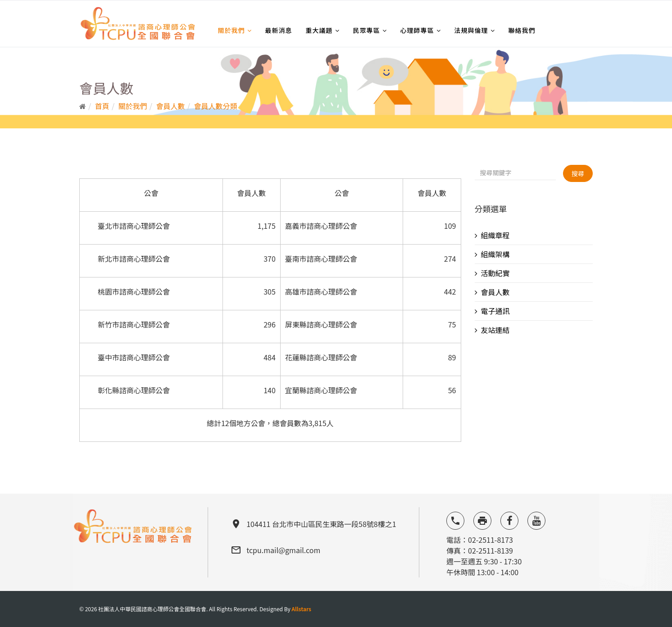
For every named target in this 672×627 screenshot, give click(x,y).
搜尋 (578, 173)
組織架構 (495, 254)
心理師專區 (417, 30)
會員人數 (171, 106)
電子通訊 (495, 311)
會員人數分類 (215, 106)
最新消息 (279, 30)
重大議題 (319, 30)
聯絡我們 (522, 30)
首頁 (102, 106)
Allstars (301, 609)
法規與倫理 (471, 30)
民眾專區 (367, 30)
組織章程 (495, 235)
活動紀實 (495, 273)
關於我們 (232, 30)
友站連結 (495, 330)
